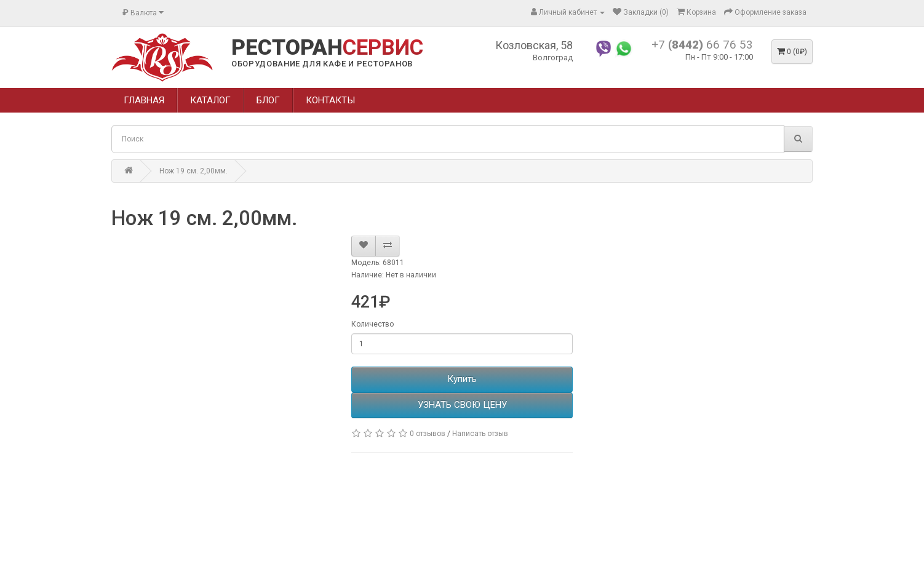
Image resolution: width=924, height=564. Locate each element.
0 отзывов (428, 434)
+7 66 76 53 (702, 45)
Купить (462, 379)
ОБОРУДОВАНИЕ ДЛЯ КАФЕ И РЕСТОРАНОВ (322, 64)
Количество (372, 324)
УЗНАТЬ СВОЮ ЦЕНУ (462, 405)
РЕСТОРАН (327, 48)
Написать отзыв (480, 434)
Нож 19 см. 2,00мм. (193, 171)
